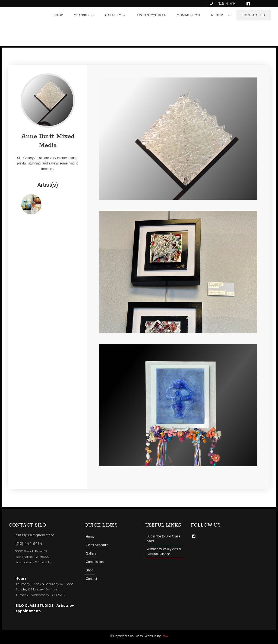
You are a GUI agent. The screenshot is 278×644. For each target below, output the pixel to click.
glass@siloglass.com (35, 535)
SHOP (58, 15)
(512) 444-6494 (29, 543)
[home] (26, 14)
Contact (91, 579)
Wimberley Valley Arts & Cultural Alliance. (164, 552)
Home (90, 537)
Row (165, 636)
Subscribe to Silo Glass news (163, 539)
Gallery (91, 553)
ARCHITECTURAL (151, 15)
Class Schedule (97, 545)
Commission (95, 562)
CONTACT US (254, 15)
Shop (90, 570)
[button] (84, 15)
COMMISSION (188, 15)
